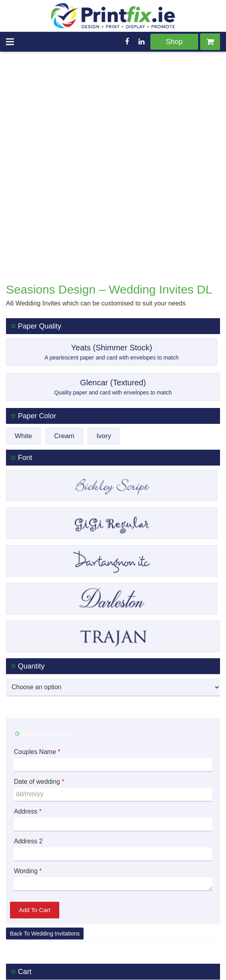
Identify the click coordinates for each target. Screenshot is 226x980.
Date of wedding (39, 718)
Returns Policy (114, 967)
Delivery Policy (68, 967)
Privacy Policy (158, 967)
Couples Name (37, 689)
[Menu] (10, 42)
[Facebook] (127, 42)
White (23, 373)
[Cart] (210, 42)
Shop (174, 42)
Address (28, 748)
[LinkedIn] (141, 42)
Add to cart (35, 847)
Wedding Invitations (55, 870)
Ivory (104, 373)
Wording (28, 808)
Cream (64, 373)
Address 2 (28, 778)
